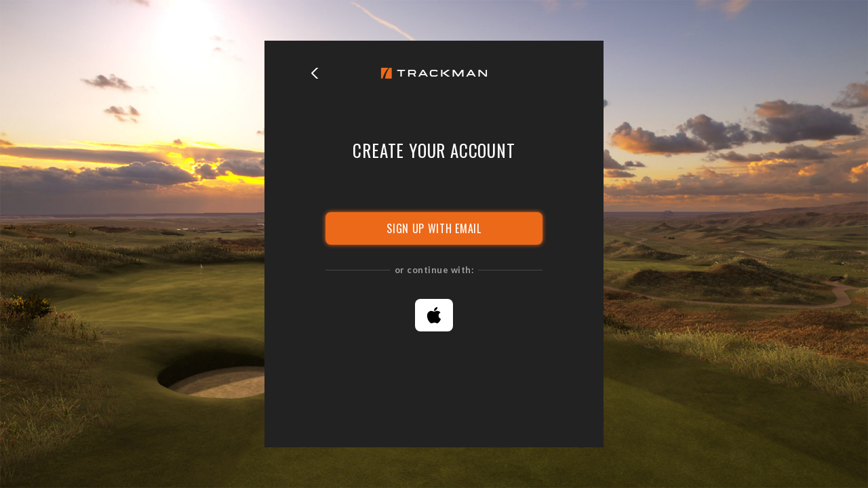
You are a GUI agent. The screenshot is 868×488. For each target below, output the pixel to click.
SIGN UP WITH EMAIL (434, 228)
